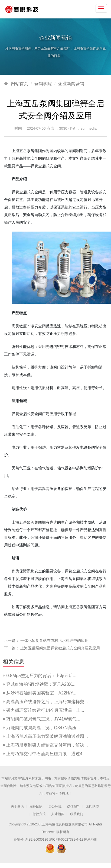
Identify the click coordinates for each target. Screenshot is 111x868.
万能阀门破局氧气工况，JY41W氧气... (43, 719)
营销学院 (43, 84)
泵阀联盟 (92, 806)
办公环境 (55, 806)
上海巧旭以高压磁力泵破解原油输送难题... (47, 736)
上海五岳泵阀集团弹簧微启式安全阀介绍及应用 (60, 648)
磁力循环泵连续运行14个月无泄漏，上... (45, 710)
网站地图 (91, 840)
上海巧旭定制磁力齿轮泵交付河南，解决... (47, 745)
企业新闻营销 (71, 84)
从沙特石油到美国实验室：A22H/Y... (41, 693)
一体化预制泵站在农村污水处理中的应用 (54, 640)
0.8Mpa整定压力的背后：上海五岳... (41, 676)
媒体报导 (74, 806)
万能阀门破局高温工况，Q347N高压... (43, 728)
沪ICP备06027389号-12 (66, 840)
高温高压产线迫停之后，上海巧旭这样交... (47, 702)
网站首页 (19, 84)
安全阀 (36, 158)
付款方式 (39, 814)
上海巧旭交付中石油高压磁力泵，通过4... (46, 754)
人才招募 (58, 814)
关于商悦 (17, 806)
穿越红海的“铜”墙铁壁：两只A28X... (41, 684)
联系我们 (77, 814)
